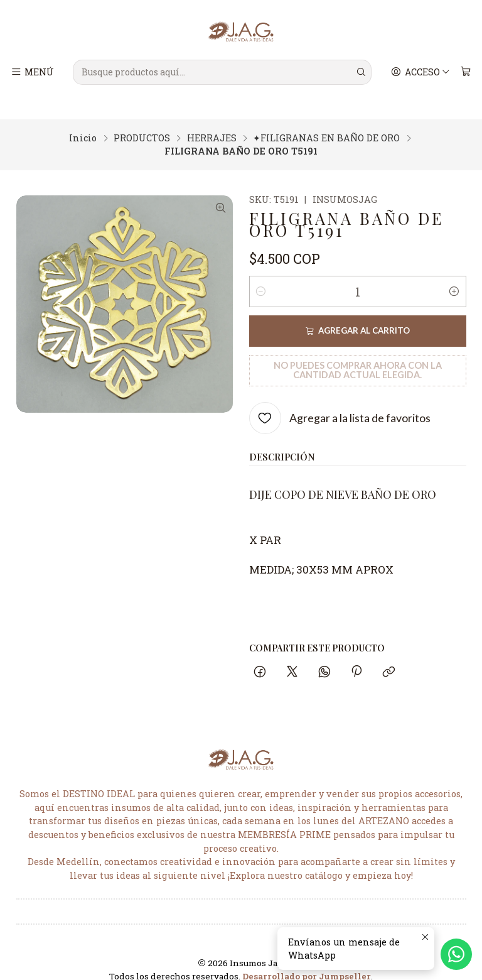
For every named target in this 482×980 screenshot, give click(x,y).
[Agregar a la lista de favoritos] (340, 399)
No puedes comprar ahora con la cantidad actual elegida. (358, 351)
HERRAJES (212, 119)
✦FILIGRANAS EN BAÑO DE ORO (326, 119)
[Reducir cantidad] (261, 273)
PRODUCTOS (142, 119)
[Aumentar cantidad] (454, 273)
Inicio (83, 119)
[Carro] (466, 72)
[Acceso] (422, 72)
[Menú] (32, 72)
